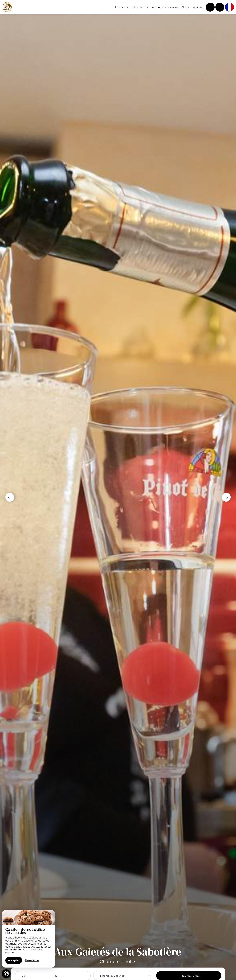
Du (23, 976)
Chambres (141, 7)
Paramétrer (32, 960)
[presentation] (10, 497)
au (56, 976)
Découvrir (121, 7)
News (185, 7)
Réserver (198, 7)
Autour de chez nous (165, 7)
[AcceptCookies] (6, 974)
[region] (28, 939)
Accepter (14, 960)
